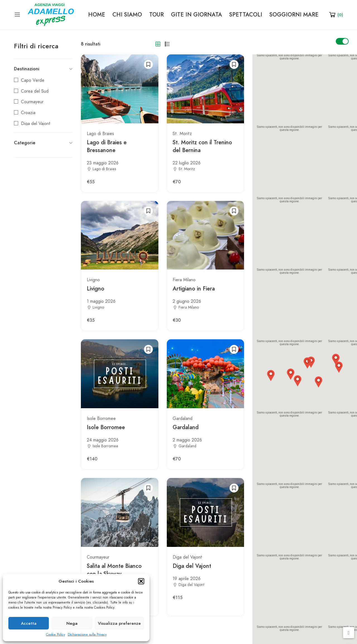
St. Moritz (182, 134)
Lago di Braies (100, 134)
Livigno (93, 280)
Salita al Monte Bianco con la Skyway (114, 570)
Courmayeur (32, 102)
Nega (72, 623)
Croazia (28, 113)
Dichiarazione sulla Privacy (87, 635)
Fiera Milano (184, 280)
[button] (141, 581)
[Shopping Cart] (336, 15)
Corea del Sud (35, 91)
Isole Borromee (101, 419)
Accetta (29, 623)
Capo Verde (33, 80)
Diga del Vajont (36, 124)
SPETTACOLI (246, 15)
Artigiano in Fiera (194, 289)
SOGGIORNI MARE (294, 15)
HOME (97, 15)
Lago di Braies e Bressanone (107, 146)
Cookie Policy (56, 635)
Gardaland (183, 419)
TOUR (156, 15)
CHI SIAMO (127, 15)
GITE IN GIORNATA (196, 15)
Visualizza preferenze (119, 623)
